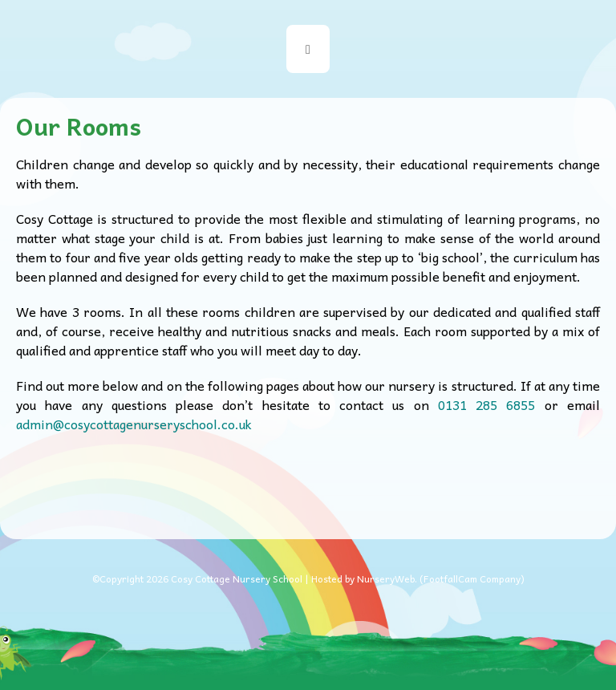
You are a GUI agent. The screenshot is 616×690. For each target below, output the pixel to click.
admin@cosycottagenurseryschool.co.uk (134, 424)
